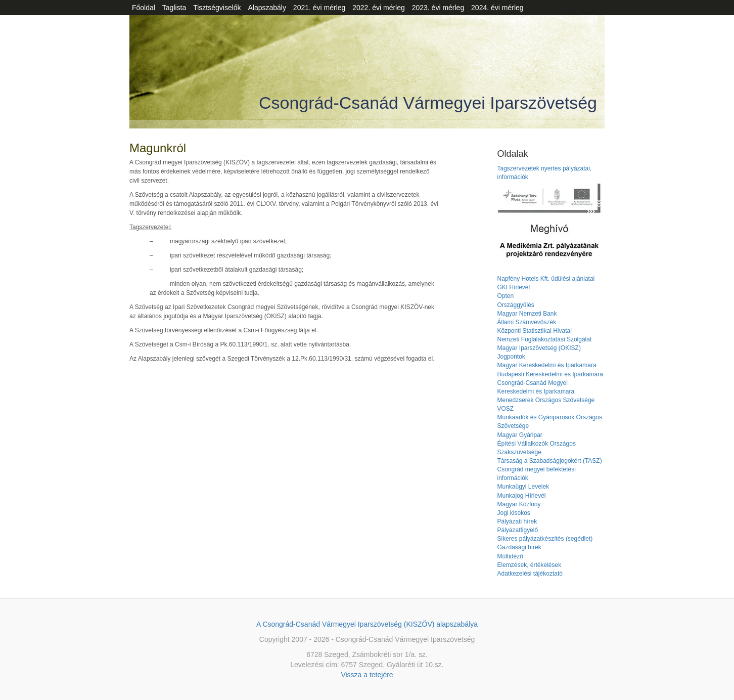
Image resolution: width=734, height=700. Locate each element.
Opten (505, 296)
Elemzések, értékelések (529, 565)
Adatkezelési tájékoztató (530, 574)
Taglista (174, 8)
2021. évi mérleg (319, 8)
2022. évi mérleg (379, 8)
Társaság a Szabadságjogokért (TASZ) (549, 461)
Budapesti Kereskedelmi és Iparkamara (550, 374)
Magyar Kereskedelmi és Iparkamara (546, 365)
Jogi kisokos (513, 513)
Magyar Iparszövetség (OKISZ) (539, 348)
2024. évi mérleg (497, 8)
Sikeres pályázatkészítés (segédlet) (545, 539)
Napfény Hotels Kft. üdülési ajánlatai (546, 279)
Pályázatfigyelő (517, 530)
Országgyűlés (515, 305)
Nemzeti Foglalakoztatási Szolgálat (544, 339)
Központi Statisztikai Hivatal (534, 331)
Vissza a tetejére (367, 675)
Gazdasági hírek (519, 547)
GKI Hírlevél (513, 287)
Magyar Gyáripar (519, 435)
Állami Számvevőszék (526, 322)
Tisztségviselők (217, 8)
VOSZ (505, 409)
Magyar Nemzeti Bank (527, 314)
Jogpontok (511, 357)
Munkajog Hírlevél (521, 496)
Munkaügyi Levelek (523, 487)
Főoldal (144, 8)
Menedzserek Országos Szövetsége (546, 400)
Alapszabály (267, 8)
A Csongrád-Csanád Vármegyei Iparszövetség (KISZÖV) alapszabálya (367, 624)
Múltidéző (510, 556)
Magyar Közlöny (519, 504)
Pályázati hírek (517, 521)
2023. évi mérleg (438, 8)
